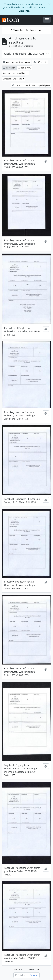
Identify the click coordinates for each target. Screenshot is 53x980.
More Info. (24, 11)
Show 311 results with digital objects (31, 85)
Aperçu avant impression (16, 62)
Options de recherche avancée (24, 54)
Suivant (34, 975)
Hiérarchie (40, 62)
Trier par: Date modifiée (15, 73)
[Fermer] (49, 4)
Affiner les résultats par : (27, 30)
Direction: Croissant (13, 79)
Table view (24, 68)
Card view (9, 68)
